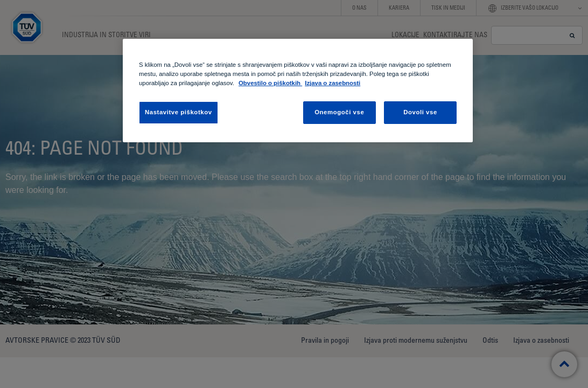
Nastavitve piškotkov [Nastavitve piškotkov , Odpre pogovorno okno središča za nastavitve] (178, 112)
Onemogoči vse (339, 112)
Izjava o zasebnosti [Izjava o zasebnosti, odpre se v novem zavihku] (332, 83)
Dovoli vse (420, 112)
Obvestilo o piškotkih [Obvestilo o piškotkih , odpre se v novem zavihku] (270, 83)
